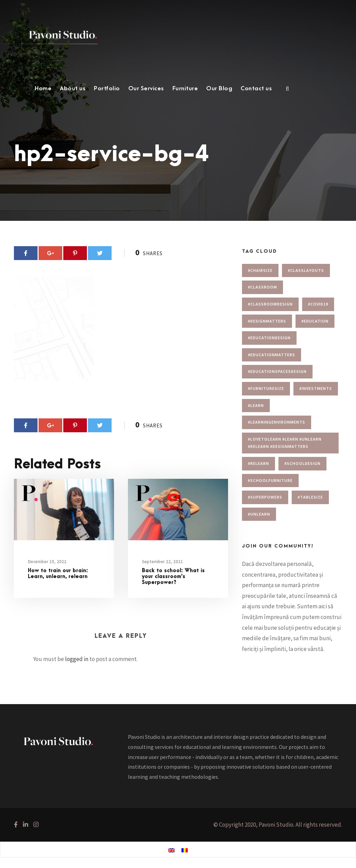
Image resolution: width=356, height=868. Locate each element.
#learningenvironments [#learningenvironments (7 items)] (277, 422)
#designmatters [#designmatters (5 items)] (267, 321)
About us (73, 89)
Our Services (146, 89)
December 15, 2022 (47, 562)
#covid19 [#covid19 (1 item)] (318, 304)
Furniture (185, 89)
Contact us (256, 89)
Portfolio (107, 89)
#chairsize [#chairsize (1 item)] (260, 270)
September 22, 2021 (162, 562)
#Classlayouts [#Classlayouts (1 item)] (306, 270)
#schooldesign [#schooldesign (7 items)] (302, 463)
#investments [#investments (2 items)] (316, 388)
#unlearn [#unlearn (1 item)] (259, 514)
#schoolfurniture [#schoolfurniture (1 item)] (270, 480)
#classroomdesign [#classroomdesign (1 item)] (270, 304)
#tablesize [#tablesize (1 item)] (310, 497)
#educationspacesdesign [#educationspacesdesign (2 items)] (277, 371)
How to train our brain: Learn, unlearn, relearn (58, 574)
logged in (77, 659)
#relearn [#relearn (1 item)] (258, 463)
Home (43, 89)
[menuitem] (171, 850)
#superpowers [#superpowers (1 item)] (265, 497)
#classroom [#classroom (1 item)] (262, 287)
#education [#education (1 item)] (315, 321)
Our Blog (219, 89)
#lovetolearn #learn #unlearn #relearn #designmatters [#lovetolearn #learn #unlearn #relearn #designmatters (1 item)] (285, 443)
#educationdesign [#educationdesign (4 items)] (269, 338)
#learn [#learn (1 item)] (256, 405)
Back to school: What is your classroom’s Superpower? (173, 577)
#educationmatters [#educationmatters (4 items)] (272, 355)
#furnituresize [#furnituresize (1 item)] (266, 388)
